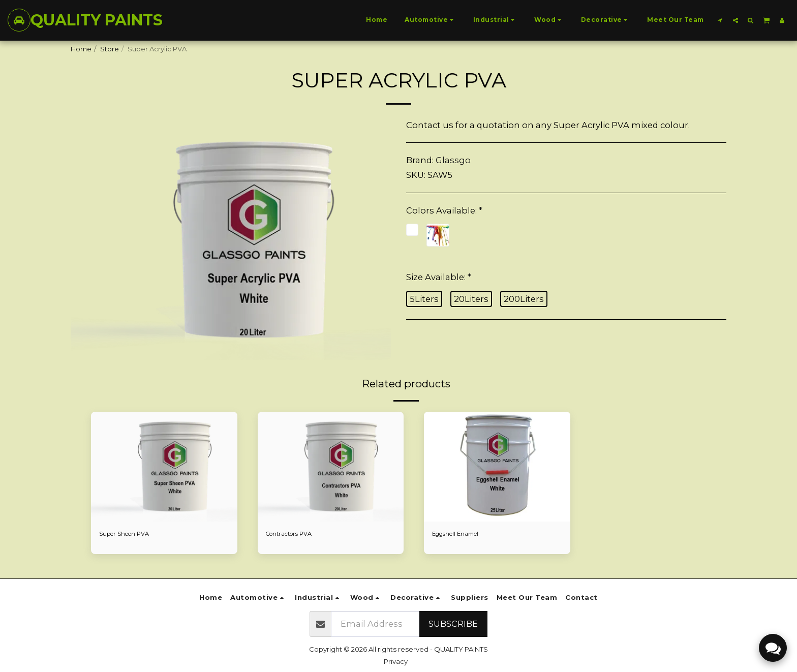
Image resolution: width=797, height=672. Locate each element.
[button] (720, 20)
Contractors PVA (293, 534)
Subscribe (453, 624)
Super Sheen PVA (129, 534)
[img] (164, 467)
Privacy (396, 661)
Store (110, 49)
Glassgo (453, 160)
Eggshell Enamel (459, 534)
